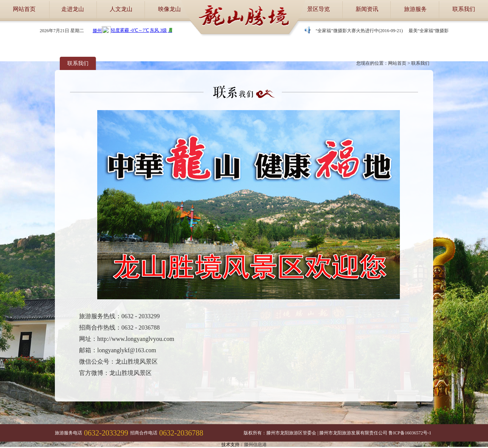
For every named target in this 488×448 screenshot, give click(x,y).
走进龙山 (73, 9)
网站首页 (24, 9)
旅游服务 (415, 9)
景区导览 (319, 9)
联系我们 (464, 9)
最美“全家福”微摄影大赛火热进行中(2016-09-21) (355, 31)
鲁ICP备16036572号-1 (410, 433)
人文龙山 (121, 9)
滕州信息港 (255, 445)
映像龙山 (169, 9)
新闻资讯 (367, 9)
